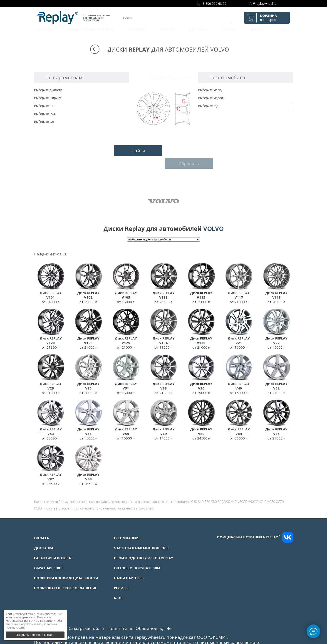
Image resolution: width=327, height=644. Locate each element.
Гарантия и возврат (54, 542)
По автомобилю (228, 77)
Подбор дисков (171, 77)
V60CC (242, 486)
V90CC (253, 486)
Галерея (229, 29)
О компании (126, 522)
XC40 (263, 486)
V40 (234, 486)
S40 (201, 486)
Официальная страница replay (248, 521)
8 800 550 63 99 (215, 4)
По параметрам (64, 77)
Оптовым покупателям (137, 552)
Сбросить (191, 150)
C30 (194, 486)
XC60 (271, 486)
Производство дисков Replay (144, 542)
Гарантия (137, 29)
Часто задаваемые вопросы (142, 532)
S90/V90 (224, 486)
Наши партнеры (129, 562)
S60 (207, 486)
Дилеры (258, 29)
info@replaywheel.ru (262, 4)
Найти (137, 150)
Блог (119, 582)
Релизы (121, 572)
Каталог (46, 29)
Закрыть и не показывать (35, 633)
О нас (284, 29)
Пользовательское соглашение (66, 572)
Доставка (198, 29)
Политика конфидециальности (66, 562)
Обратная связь (49, 552)
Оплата (168, 29)
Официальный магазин (91, 29)
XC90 (38, 493)
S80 (214, 486)
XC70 (280, 486)
